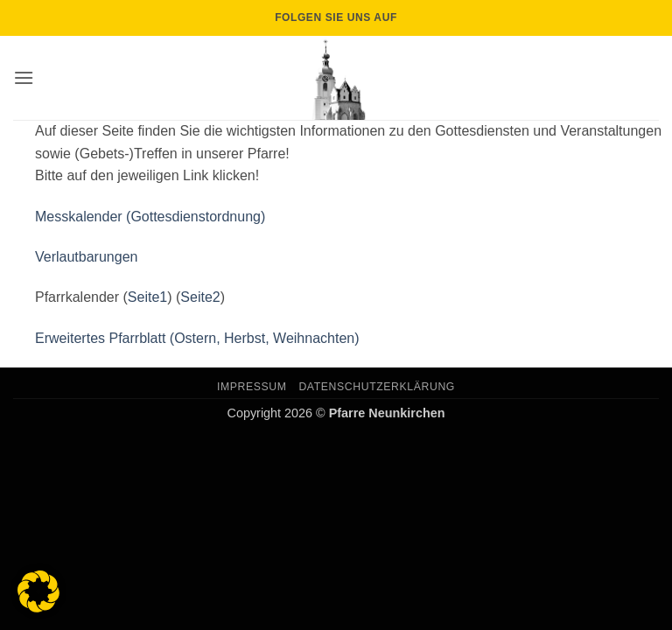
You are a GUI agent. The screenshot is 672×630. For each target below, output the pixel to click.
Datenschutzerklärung (377, 387)
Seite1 (147, 297)
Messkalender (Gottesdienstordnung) (150, 217)
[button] (24, 77)
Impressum (252, 387)
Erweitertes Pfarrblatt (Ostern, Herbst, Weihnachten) (197, 338)
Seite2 (200, 297)
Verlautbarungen (86, 257)
